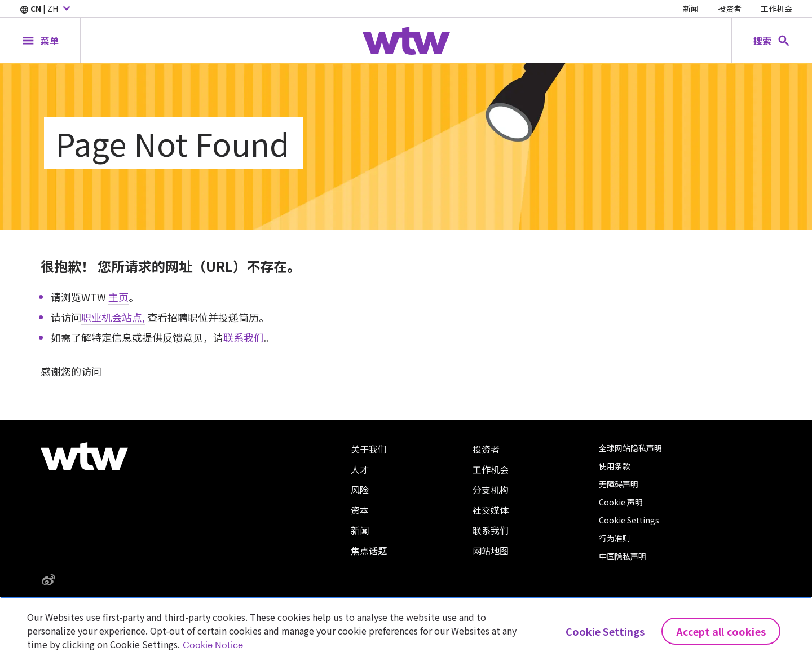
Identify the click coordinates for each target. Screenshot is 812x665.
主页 (118, 297)
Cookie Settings (629, 520)
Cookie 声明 (621, 502)
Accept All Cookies (721, 631)
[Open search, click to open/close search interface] (772, 40)
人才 (360, 469)
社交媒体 (491, 510)
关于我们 (369, 449)
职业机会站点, (113, 317)
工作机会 (776, 8)
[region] (406, 631)
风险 (360, 490)
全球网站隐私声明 (630, 448)
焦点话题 (369, 551)
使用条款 (615, 466)
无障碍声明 (619, 484)
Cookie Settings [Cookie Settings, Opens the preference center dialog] (605, 631)
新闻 (691, 8)
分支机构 (491, 490)
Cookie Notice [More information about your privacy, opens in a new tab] (213, 644)
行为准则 (615, 538)
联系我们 (244, 337)
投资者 (730, 8)
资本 (360, 510)
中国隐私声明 (623, 556)
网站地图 (491, 551)
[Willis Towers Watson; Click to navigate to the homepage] (406, 41)
